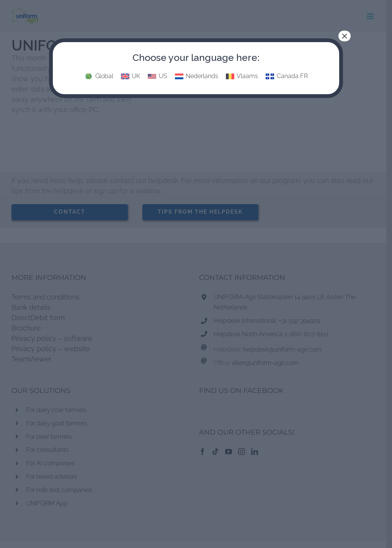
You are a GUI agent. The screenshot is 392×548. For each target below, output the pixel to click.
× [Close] (345, 36)
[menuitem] (99, 77)
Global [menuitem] (104, 76)
